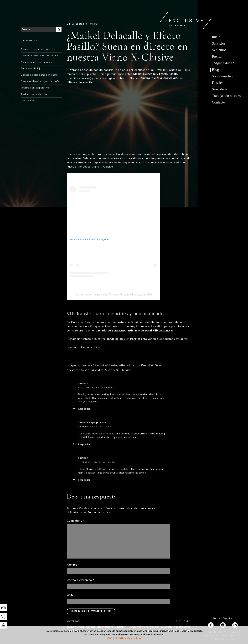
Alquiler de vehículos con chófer (39, 56)
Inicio (216, 37)
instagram (227, 624)
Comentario (75, 521)
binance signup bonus (92, 422)
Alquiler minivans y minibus (37, 62)
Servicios (219, 43)
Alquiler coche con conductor (38, 49)
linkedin (237, 624)
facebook (214, 624)
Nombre (73, 565)
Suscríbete (219, 89)
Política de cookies (129, 638)
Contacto (219, 102)
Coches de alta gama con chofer (40, 75)
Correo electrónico (80, 580)
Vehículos (219, 50)
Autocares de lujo (31, 68)
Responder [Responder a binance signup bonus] (84, 445)
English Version (223, 618)
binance (83, 383)
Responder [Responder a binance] (84, 409)
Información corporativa (35, 88)
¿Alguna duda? (223, 63)
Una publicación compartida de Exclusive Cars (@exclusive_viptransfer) (113, 294)
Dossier (218, 83)
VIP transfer (28, 101)
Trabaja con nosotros (227, 96)
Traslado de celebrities (34, 94)
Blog (216, 70)
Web (70, 595)
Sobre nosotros (223, 76)
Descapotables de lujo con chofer (40, 81)
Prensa (217, 56)
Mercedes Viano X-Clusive (95, 167)
